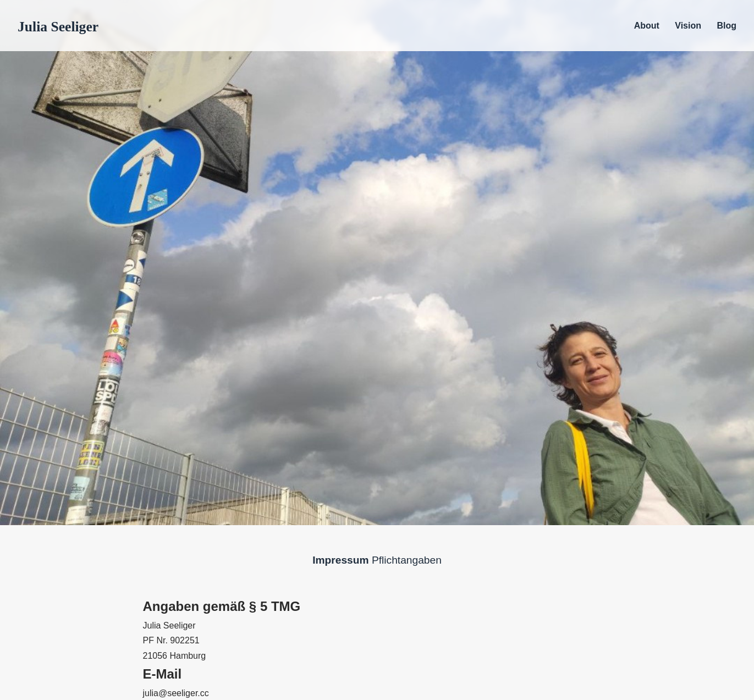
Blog (727, 26)
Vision (688, 26)
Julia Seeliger (58, 27)
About (647, 26)
